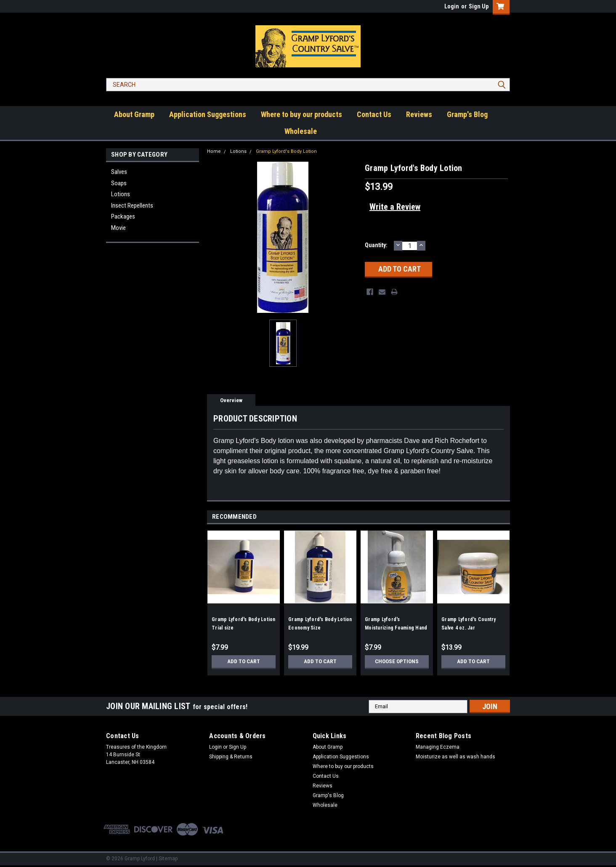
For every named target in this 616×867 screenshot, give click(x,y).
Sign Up (479, 6)
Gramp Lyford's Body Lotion (286, 151)
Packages (123, 216)
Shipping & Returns (231, 757)
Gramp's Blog (467, 114)
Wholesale (301, 131)
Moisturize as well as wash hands (455, 757)
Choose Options (397, 662)
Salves (119, 172)
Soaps (119, 183)
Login (452, 6)
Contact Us (374, 114)
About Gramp (134, 114)
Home (214, 151)
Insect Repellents (132, 205)
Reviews (419, 114)
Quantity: (376, 245)
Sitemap (168, 859)
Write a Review (395, 207)
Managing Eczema (438, 747)
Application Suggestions (208, 114)
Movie (118, 228)
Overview (231, 400)
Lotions (121, 194)
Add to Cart (244, 662)
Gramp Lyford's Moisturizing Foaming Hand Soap (396, 628)
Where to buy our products (301, 114)
